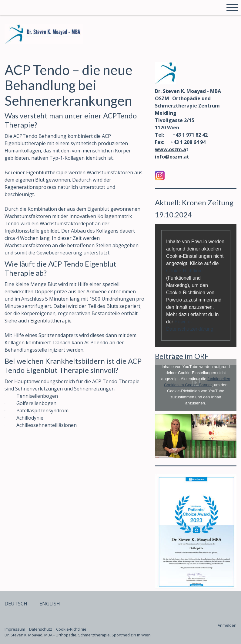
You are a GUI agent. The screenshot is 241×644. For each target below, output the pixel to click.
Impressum (15, 629)
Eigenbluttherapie (51, 321)
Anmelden (227, 625)
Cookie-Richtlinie (184, 271)
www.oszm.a (171, 149)
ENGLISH (50, 604)
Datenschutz (41, 629)
